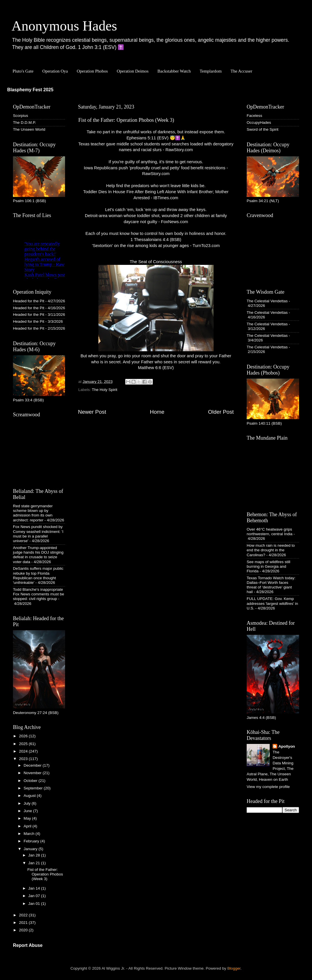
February (32, 841)
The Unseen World (29, 129)
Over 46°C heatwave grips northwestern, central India (270, 532)
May (28, 818)
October (31, 781)
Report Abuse (28, 945)
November (33, 773)
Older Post (221, 412)
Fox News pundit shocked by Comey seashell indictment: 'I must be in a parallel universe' (38, 534)
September (34, 788)
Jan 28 (35, 855)
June (28, 811)
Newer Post (92, 412)
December (33, 765)
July (28, 803)
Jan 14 (35, 888)
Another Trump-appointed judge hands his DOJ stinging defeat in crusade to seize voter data (38, 555)
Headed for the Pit (29, 301)
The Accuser (241, 71)
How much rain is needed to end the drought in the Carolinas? (271, 550)
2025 (24, 744)
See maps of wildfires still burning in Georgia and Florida (269, 566)
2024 (24, 751)
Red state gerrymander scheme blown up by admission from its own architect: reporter (33, 513)
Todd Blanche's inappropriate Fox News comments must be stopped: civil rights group (39, 594)
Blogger (234, 968)
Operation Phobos (92, 71)
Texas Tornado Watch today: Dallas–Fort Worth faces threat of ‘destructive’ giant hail (271, 585)
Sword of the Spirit (262, 129)
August (30, 796)
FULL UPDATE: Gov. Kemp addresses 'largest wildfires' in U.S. (272, 603)
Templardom (211, 71)
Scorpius (21, 116)
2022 (24, 915)
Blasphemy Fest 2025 (30, 90)
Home (157, 412)
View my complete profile (268, 787)
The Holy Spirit (105, 390)
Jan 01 (35, 904)
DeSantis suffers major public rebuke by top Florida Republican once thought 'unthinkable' (38, 576)
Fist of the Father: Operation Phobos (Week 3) (45, 874)
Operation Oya (55, 71)
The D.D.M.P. (24, 122)
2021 (24, 923)
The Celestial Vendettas (267, 301)
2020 (24, 930)
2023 (24, 759)
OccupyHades (259, 122)
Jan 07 (35, 896)
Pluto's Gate (23, 71)
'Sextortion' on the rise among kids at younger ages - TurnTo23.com (156, 246)
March (30, 834)
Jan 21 (35, 863)
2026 (24, 736)
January (31, 849)
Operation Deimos (133, 71)
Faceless (254, 116)
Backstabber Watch (174, 71)
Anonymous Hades (64, 26)
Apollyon (287, 746)
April (28, 826)
